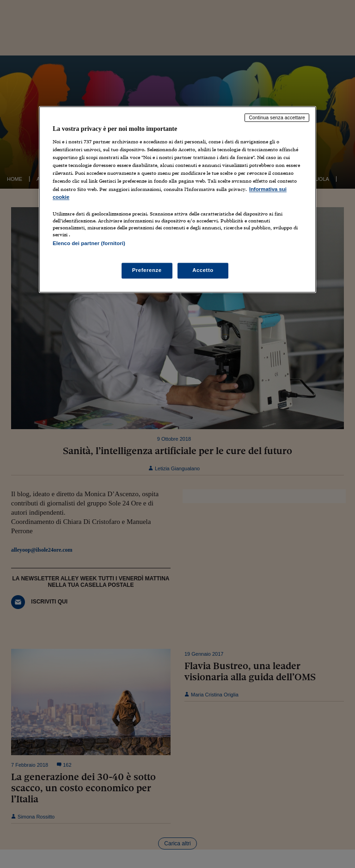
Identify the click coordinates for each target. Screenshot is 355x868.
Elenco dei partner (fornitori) (89, 243)
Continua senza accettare (277, 117)
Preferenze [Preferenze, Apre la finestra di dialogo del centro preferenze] (147, 270)
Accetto (203, 270)
